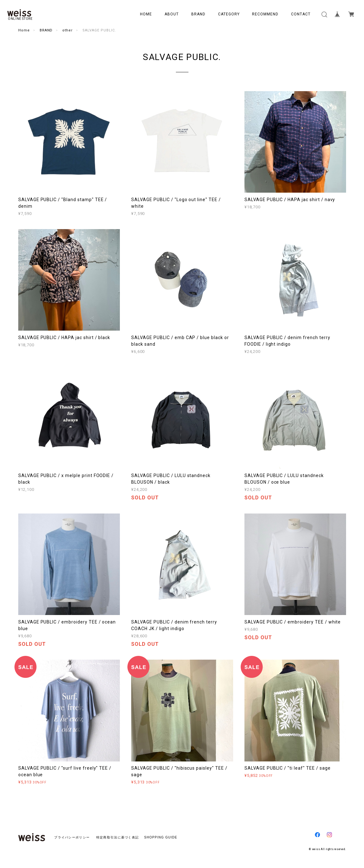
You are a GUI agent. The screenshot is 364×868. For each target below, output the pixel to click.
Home (24, 30)
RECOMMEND (265, 14)
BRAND (198, 14)
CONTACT (301, 14)
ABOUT (172, 14)
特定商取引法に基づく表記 (118, 837)
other (67, 30)
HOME (146, 14)
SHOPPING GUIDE (159, 837)
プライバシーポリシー (72, 837)
